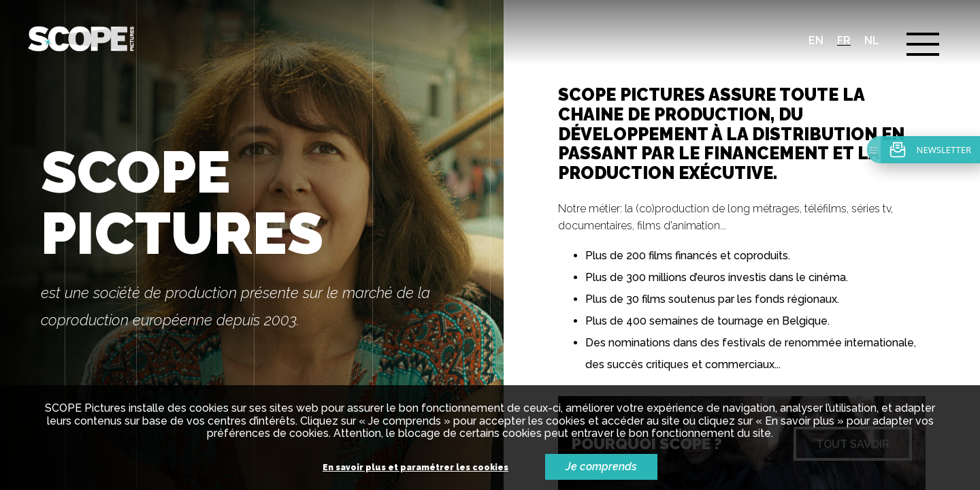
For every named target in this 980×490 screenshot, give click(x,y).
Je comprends (601, 467)
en (816, 40)
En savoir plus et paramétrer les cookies (415, 468)
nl (872, 40)
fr (844, 40)
